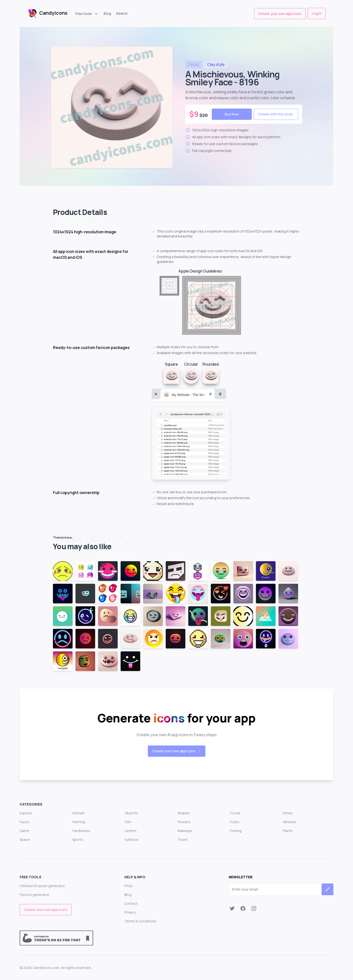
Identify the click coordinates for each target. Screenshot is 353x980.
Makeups (185, 831)
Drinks (288, 813)
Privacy (130, 912)
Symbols (132, 839)
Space (25, 839)
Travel (183, 839)
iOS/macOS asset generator (42, 886)
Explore (26, 813)
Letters (131, 831)
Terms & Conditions (140, 921)
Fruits (235, 822)
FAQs (128, 886)
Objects (131, 813)
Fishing (236, 831)
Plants (288, 831)
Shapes (184, 813)
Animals (79, 813)
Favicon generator (34, 895)
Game (24, 831)
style (216, 64)
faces (194, 64)
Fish (128, 822)
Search (122, 13)
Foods (235, 813)
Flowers (184, 822)
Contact (131, 903)
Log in (317, 13)
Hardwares (81, 831)
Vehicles (289, 822)
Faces (25, 822)
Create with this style (275, 114)
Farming (79, 822)
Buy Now (232, 114)
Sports (78, 839)
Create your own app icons (280, 14)
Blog (107, 13)
